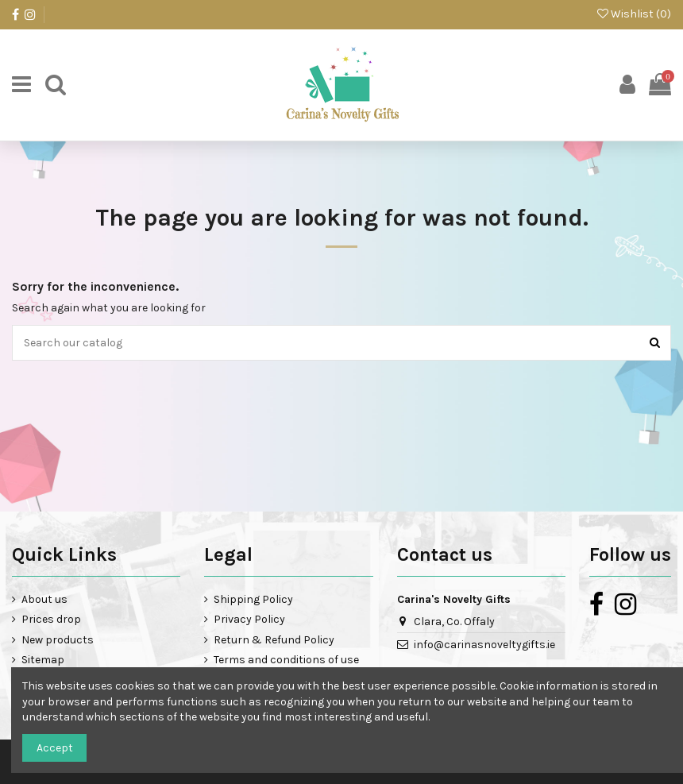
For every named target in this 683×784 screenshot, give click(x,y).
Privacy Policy (249, 619)
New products (58, 640)
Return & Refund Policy (274, 640)
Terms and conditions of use (286, 660)
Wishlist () (634, 14)
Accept (55, 748)
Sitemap (43, 660)
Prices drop (51, 619)
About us (44, 599)
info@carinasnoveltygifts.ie (484, 645)
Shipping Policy (253, 599)
